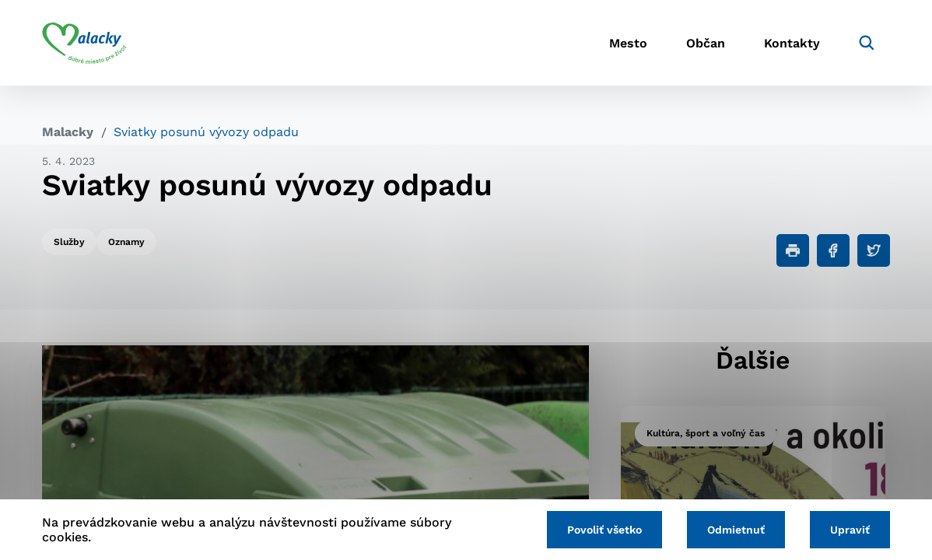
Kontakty (792, 43)
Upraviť (850, 530)
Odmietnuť (736, 530)
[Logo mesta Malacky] (84, 43)
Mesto (628, 43)
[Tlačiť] (793, 250)
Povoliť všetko (604, 530)
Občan (706, 43)
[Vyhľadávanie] (867, 43)
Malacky (68, 132)
